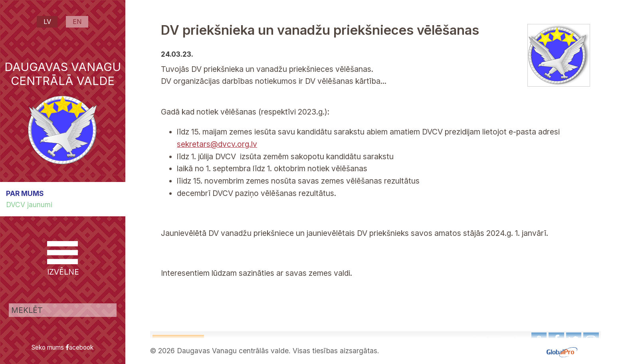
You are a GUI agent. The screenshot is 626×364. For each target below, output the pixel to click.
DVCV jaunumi (29, 205)
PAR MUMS (25, 193)
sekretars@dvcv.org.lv (217, 144)
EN (77, 22)
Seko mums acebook (62, 347)
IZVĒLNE (62, 259)
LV (47, 22)
